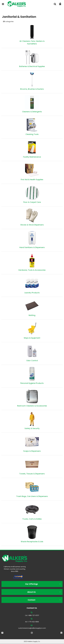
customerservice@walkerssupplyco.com (32, 628)
